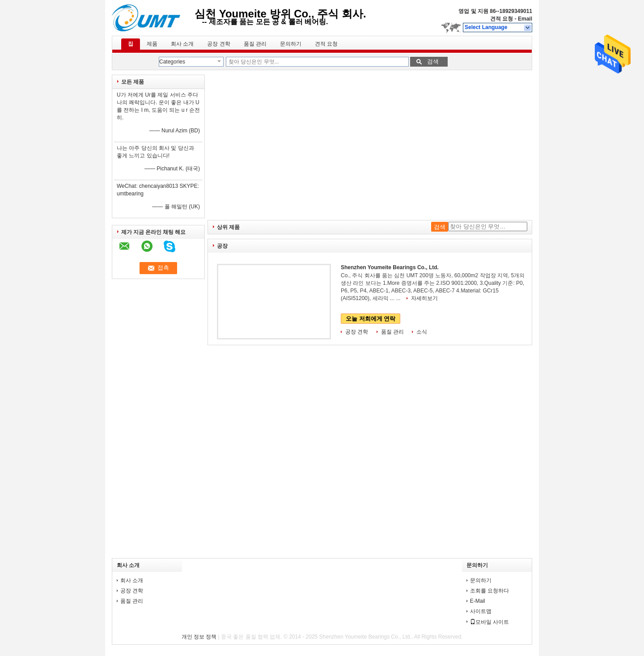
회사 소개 (182, 44)
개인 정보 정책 (199, 637)
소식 (422, 332)
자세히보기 (424, 298)
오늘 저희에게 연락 (371, 319)
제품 (152, 44)
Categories (172, 62)
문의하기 (291, 44)
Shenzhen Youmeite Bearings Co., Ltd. (390, 267)
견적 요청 (502, 19)
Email (525, 19)
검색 (433, 61)
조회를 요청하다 (489, 591)
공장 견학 (218, 44)
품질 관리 (255, 44)
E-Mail (478, 601)
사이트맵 (481, 611)
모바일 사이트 (489, 622)
